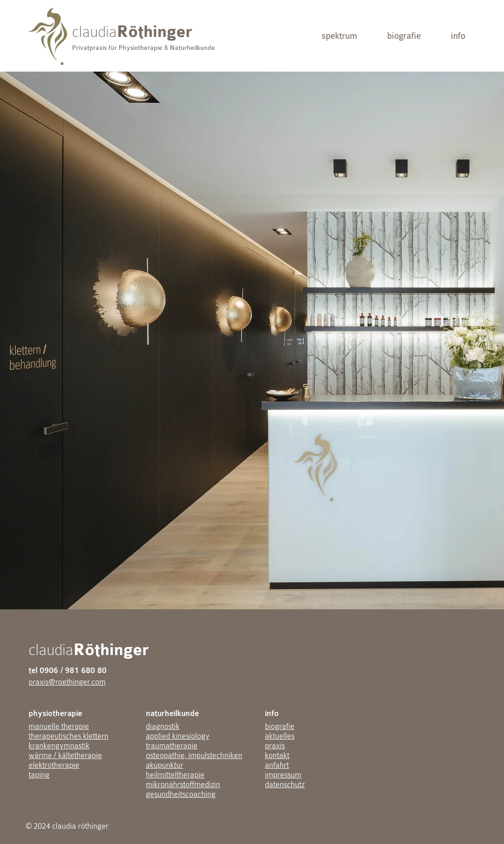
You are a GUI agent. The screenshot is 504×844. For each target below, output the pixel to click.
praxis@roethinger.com (67, 682)
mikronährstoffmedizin (183, 785)
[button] (339, 36)
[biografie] (404, 36)
